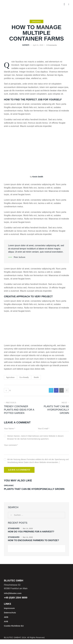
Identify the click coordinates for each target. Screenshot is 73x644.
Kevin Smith (38, 177)
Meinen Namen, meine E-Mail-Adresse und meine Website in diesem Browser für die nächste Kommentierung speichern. (35, 438)
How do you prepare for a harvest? (31, 535)
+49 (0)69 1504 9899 (16, 601)
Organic (37, 22)
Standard (14, 532)
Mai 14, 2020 (28, 532)
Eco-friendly (24, 377)
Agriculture (10, 377)
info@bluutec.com (13, 597)
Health (36, 377)
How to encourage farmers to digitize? (33, 544)
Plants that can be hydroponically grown (31, 491)
